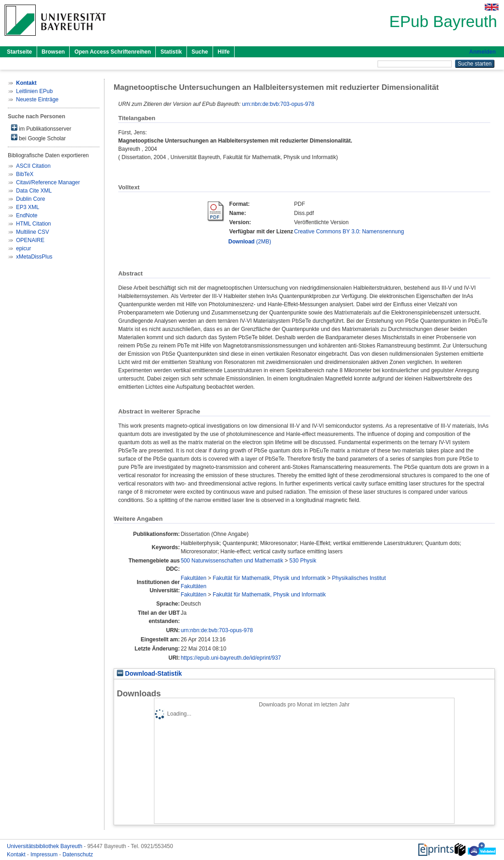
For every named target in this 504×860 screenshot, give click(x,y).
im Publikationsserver (41, 128)
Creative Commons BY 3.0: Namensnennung (349, 232)
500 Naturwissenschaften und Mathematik (232, 561)
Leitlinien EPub (34, 91)
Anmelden (482, 52)
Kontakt (17, 854)
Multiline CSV (33, 232)
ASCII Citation (33, 166)
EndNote (27, 215)
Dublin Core (30, 199)
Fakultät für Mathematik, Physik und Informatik (269, 578)
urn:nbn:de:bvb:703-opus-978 (278, 104)
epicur (24, 248)
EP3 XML (28, 207)
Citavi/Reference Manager (48, 182)
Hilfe (224, 52)
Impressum (45, 854)
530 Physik (303, 561)
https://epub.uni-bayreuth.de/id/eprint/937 (231, 658)
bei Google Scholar (38, 138)
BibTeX (25, 174)
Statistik (171, 52)
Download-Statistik (149, 674)
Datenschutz (78, 854)
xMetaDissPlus (34, 257)
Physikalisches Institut (359, 578)
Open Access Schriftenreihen (112, 52)
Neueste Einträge (37, 99)
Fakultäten (193, 578)
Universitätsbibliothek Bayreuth (45, 846)
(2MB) (249, 242)
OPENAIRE (30, 240)
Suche (200, 52)
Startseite (19, 52)
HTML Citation (33, 224)
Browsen (53, 52)
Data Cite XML (34, 191)
